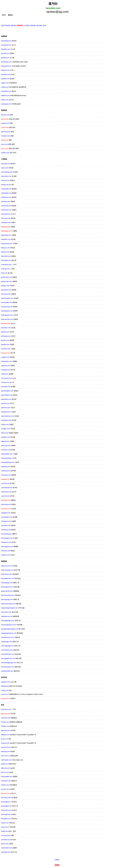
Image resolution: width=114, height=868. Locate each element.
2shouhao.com (6, 710)
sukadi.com (5, 87)
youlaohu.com (6, 526)
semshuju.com (6, 798)
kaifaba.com (5, 345)
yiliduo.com (5, 100)
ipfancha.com (6, 768)
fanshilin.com (6, 50)
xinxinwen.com (6, 475)
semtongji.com (6, 802)
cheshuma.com (6, 210)
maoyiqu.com (6, 366)
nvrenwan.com (6, 378)
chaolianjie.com (6, 193)
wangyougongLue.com (9, 633)
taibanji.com (5, 442)
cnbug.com (5, 691)
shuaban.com (6, 136)
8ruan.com (5, 739)
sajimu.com (5, 83)
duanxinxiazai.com (7, 570)
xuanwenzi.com (6, 492)
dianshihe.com (6, 256)
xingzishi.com (6, 467)
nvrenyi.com (5, 383)
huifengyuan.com (7, 315)
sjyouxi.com (5, 827)
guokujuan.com (6, 290)
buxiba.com (5, 185)
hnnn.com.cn (5, 756)
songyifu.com (6, 437)
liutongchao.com (7, 362)
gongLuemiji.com (7, 591)
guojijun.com (5, 286)
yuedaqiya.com (6, 104)
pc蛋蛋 (57, 860)
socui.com (4, 145)
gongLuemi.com (7, 282)
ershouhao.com (6, 265)
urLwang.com (6, 836)
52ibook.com (5, 727)
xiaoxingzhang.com (8, 463)
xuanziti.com (5, 496)
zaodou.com (5, 153)
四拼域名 (33, 26)
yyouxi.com (5, 844)
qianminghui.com (7, 395)
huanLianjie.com (7, 303)
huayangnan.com (7, 311)
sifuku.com (5, 433)
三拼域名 (27, 26)
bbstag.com (5, 686)
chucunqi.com (6, 219)
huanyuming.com (7, 307)
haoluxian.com (6, 294)
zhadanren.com (6, 543)
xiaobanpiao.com (7, 454)
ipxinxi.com (5, 773)
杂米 (45, 26)
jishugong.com (6, 336)
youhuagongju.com (7, 646)
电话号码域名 (6, 26)
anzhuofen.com (6, 177)
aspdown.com (6, 682)
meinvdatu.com (6, 612)
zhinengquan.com (7, 547)
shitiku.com (5, 425)
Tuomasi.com (6, 450)
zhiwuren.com (6, 551)
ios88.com (5, 764)
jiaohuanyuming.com (8, 604)
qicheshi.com (6, 408)
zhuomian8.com (6, 848)
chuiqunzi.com (6, 223)
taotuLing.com (6, 446)
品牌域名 (14, 26)
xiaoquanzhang (6, 458)
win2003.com (6, 840)
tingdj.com (5, 832)
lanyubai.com (6, 75)
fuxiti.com (4, 273)
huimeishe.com (6, 62)
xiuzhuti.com (5, 484)
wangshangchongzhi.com (10, 629)
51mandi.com (6, 718)
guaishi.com (5, 124)
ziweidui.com (5, 555)
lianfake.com (5, 79)
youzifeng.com (6, 530)
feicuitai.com (5, 54)
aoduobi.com (5, 181)
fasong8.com (5, 752)
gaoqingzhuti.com (7, 587)
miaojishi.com (6, 370)
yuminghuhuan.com (8, 654)
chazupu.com (6, 202)
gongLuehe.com (7, 278)
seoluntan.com (6, 810)
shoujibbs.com (6, 819)
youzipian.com (6, 164)
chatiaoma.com (6, 198)
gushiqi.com (5, 58)
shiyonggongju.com (8, 621)
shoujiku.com (6, 429)
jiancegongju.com (7, 600)
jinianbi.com (5, 332)
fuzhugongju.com (7, 583)
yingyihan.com (6, 513)
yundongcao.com (7, 538)
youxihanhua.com (7, 650)
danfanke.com (6, 240)
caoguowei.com (6, 189)
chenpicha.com (6, 206)
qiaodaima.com (6, 400)
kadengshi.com (6, 66)
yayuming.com (6, 505)
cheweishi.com (6, 45)
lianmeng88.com (7, 777)
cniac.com (4, 695)
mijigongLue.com (7, 617)
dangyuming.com (7, 244)
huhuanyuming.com (8, 596)
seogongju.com (6, 806)
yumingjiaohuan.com (8, 659)
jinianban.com (6, 328)
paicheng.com (6, 132)
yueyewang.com (7, 534)
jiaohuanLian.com (7, 320)
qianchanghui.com (7, 391)
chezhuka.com (6, 214)
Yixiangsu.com (6, 522)
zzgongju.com (6, 852)
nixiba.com (5, 374)
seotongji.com (6, 815)
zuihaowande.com (7, 671)
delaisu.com (5, 252)
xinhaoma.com (6, 471)
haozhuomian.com (7, 299)
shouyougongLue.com (9, 625)
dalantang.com (6, 235)
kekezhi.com (5, 71)
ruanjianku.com (6, 421)
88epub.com (5, 735)
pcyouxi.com (5, 789)
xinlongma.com (6, 92)
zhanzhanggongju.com (9, 663)
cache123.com (6, 748)
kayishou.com (6, 349)
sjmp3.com (5, 823)
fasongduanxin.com (8, 579)
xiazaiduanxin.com (7, 638)
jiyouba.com (5, 341)
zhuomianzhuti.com (8, 667)
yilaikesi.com (5, 96)
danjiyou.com (6, 248)
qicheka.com (5, 404)
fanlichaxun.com (7, 575)
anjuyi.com (5, 168)
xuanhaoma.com (7, 488)
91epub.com (5, 743)
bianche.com (5, 115)
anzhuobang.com (7, 172)
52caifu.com (5, 722)
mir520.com (5, 785)
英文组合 (40, 26)
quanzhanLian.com (7, 416)
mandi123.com (6, 781)
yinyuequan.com (7, 517)
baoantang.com (6, 41)
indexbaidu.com (6, 760)
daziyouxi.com (6, 566)
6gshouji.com (6, 731)
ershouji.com (5, 269)
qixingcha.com (6, 412)
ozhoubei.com (6, 387)
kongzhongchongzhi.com (9, 608)
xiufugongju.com (7, 642)
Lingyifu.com (5, 357)
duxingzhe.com (6, 261)
